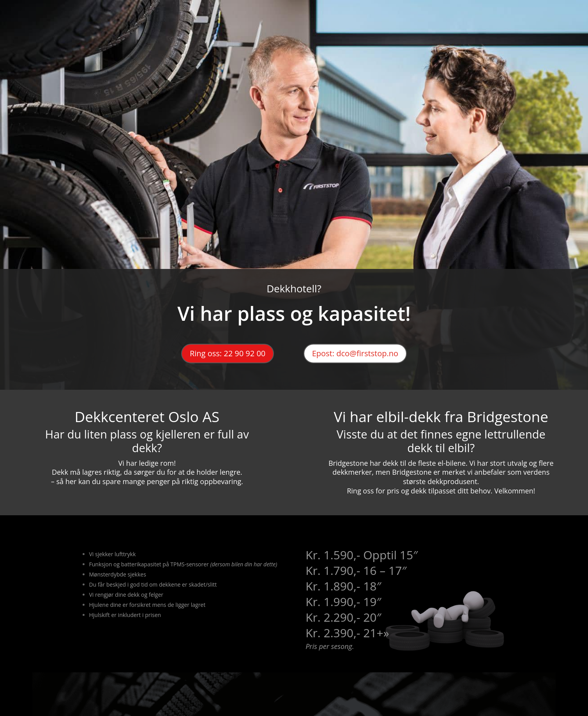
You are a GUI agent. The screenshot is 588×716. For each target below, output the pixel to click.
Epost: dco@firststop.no (355, 353)
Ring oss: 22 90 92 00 (228, 353)
